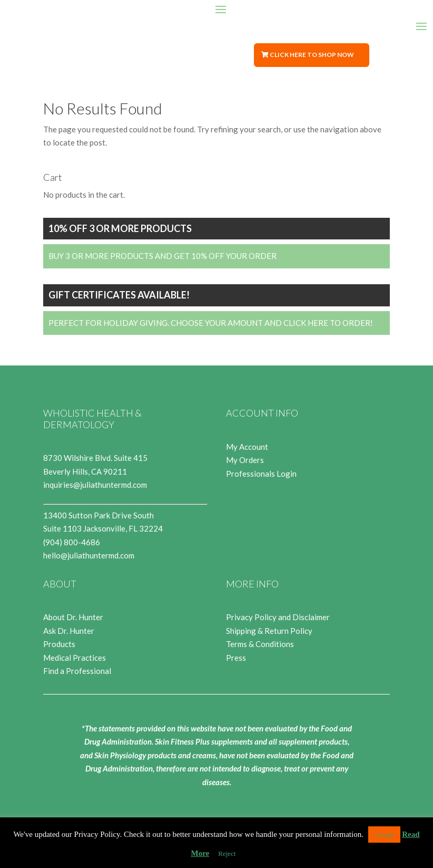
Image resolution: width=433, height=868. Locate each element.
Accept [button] (384, 835)
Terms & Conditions (260, 644)
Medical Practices (75, 658)
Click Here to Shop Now (312, 55)
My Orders (245, 460)
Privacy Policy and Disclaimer (278, 617)
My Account (247, 447)
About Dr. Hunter (73, 617)
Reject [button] (227, 853)
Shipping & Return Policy (269, 631)
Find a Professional (77, 671)
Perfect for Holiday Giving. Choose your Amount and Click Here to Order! (211, 323)
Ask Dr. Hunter (69, 631)
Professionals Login (261, 474)
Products (59, 644)
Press (236, 658)
